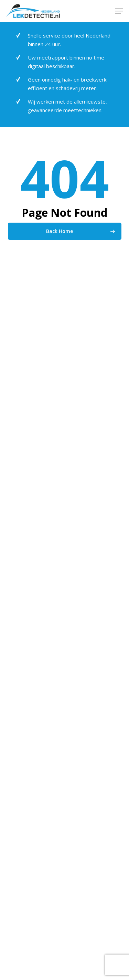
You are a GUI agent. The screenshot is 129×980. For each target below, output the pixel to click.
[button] (119, 11)
